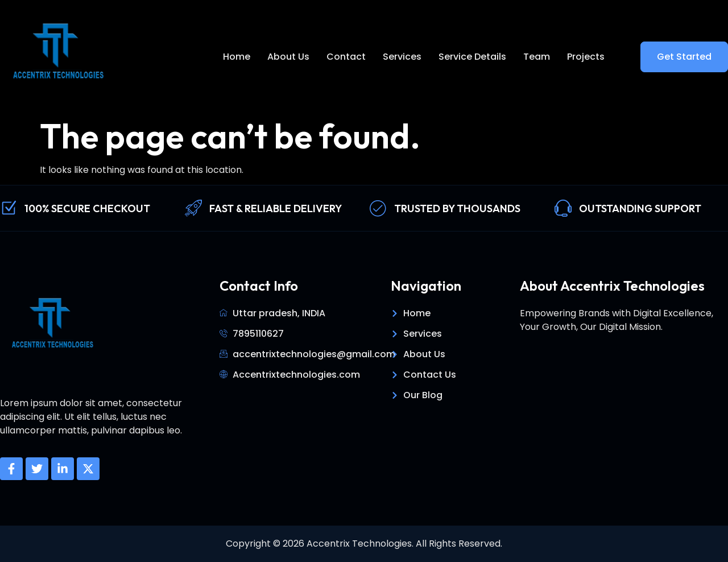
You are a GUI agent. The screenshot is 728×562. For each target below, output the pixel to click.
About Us (288, 57)
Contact (346, 57)
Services (402, 57)
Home (237, 57)
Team (537, 57)
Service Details (472, 57)
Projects (586, 57)
